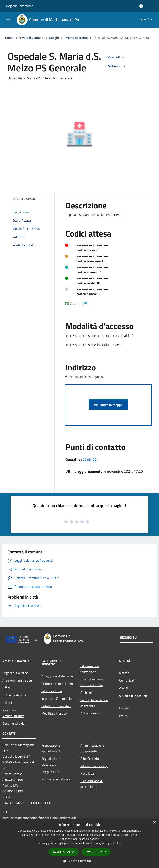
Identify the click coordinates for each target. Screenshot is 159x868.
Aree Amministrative (17, 680)
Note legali (88, 773)
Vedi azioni (118, 66)
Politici (7, 703)
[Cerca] (150, 20)
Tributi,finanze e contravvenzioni (92, 682)
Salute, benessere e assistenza (94, 703)
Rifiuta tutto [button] (96, 852)
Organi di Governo (15, 673)
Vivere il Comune (32, 38)
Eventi (124, 716)
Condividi (117, 58)
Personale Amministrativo (13, 713)
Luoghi (54, 38)
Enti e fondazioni (14, 695)
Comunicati (127, 680)
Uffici (6, 688)
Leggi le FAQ (50, 772)
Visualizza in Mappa (108, 405)
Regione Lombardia (20, 6)
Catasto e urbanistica (56, 706)
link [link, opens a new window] (119, 843)
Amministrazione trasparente (92, 748)
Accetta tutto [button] (64, 852)
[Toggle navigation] (8, 19)
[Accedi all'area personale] (141, 6)
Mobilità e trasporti (55, 713)
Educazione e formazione (90, 669)
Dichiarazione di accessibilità (92, 784)
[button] (79, 861)
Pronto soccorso (76, 38)
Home (9, 38)
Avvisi (123, 688)
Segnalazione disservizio (51, 761)
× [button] (154, 823)
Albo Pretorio (90, 759)
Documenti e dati (14, 723)
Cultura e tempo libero (57, 684)
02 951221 (90, 459)
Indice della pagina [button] (24, 199)
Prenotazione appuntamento (52, 748)
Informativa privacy (94, 766)
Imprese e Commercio (57, 698)
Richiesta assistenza (56, 779)
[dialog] (79, 843)
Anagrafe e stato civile (57, 676)
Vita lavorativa (52, 691)
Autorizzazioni (90, 713)
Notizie (124, 673)
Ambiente (87, 692)
